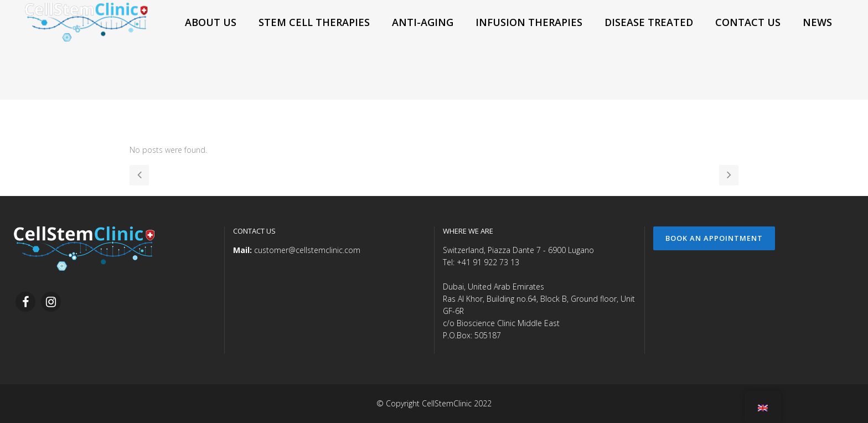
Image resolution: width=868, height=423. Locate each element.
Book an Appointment (714, 238)
